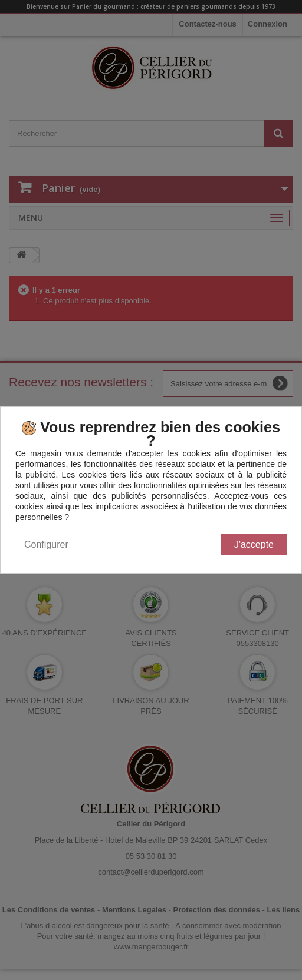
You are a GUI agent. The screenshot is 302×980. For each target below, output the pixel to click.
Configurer (46, 544)
